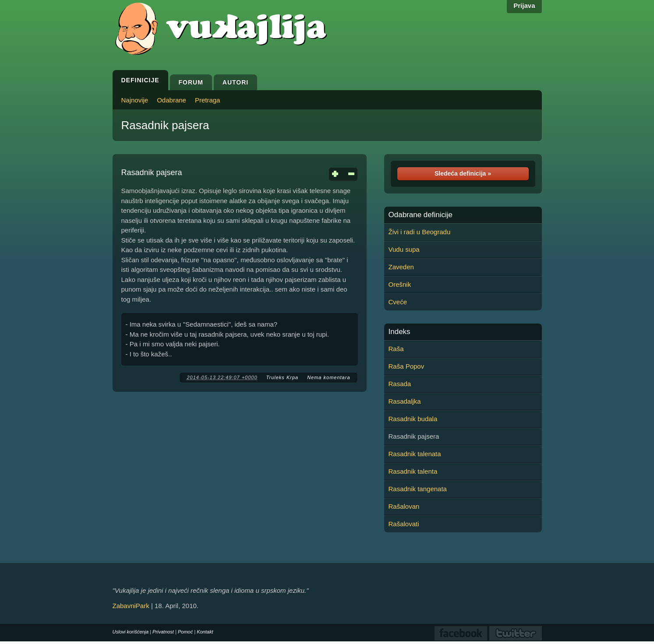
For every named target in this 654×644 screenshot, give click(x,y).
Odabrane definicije (421, 215)
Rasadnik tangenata (418, 489)
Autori (235, 82)
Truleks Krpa (283, 377)
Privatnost (163, 632)
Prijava (524, 5)
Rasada (400, 384)
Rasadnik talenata (415, 454)
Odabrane (171, 100)
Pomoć (185, 632)
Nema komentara (329, 377)
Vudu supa (404, 249)
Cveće (398, 302)
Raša (396, 349)
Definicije (140, 80)
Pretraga (208, 100)
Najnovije (135, 100)
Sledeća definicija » (463, 173)
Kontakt (205, 632)
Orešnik (400, 284)
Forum (191, 82)
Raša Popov (407, 366)
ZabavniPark (131, 606)
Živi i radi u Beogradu (420, 232)
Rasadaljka (405, 401)
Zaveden (401, 267)
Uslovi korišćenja (131, 632)
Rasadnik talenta (413, 471)
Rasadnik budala (413, 419)
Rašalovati (404, 524)
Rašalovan (404, 506)
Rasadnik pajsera (165, 125)
